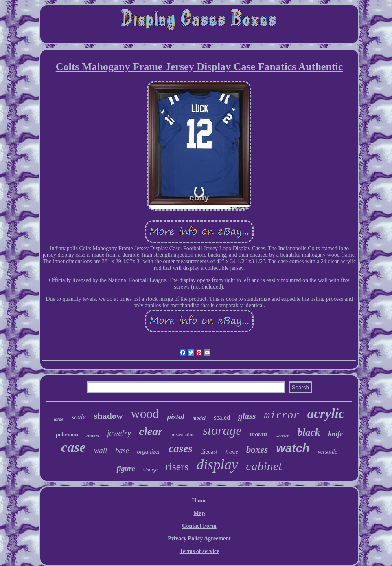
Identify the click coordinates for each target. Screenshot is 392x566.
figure (126, 469)
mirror (281, 416)
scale (79, 417)
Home (199, 501)
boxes (257, 450)
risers (177, 467)
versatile (328, 452)
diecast (209, 451)
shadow (108, 416)
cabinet (264, 466)
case (73, 447)
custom (93, 436)
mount (259, 434)
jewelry (119, 433)
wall (101, 450)
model (199, 418)
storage (222, 430)
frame (232, 452)
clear (151, 431)
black (309, 432)
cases (180, 449)
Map (199, 513)
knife (335, 434)
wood (145, 414)
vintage (150, 470)
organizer (149, 451)
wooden (282, 436)
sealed (222, 417)
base (122, 451)
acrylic (326, 414)
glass (247, 416)
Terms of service (199, 551)
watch (293, 448)
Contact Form (199, 526)
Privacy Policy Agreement (199, 538)
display (217, 465)
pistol (176, 417)
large (59, 419)
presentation (183, 435)
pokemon (67, 435)
